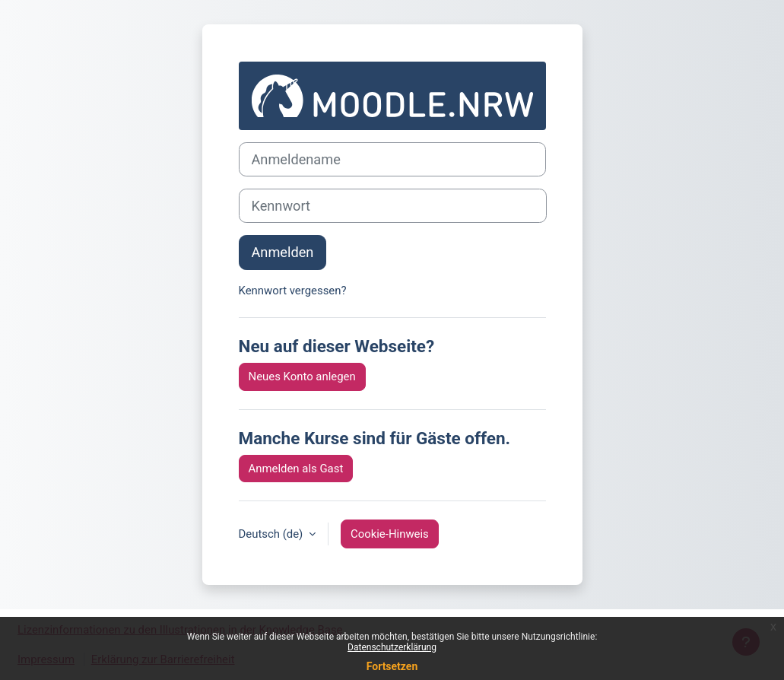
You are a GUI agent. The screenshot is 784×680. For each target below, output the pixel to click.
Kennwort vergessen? (293, 291)
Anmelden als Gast (296, 469)
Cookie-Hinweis (390, 534)
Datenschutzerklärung (392, 647)
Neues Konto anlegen (302, 377)
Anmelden (283, 252)
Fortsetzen (392, 666)
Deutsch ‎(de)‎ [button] (272, 534)
